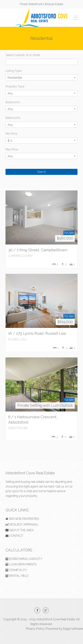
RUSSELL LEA (17, 339)
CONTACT (14, 536)
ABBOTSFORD (18, 428)
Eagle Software (73, 629)
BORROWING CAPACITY (24, 559)
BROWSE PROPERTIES (22, 519)
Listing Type (13, 71)
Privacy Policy (35, 629)
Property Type (15, 86)
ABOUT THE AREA (20, 530)
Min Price (11, 134)
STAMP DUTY (16, 570)
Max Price (12, 149)
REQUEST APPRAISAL (22, 525)
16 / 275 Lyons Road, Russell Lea (37, 333)
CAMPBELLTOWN (20, 256)
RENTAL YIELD (17, 576)
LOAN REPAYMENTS (21, 564)
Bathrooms (13, 118)
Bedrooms (13, 102)
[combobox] (41, 77)
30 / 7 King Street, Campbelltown (38, 250)
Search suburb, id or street (23, 55)
